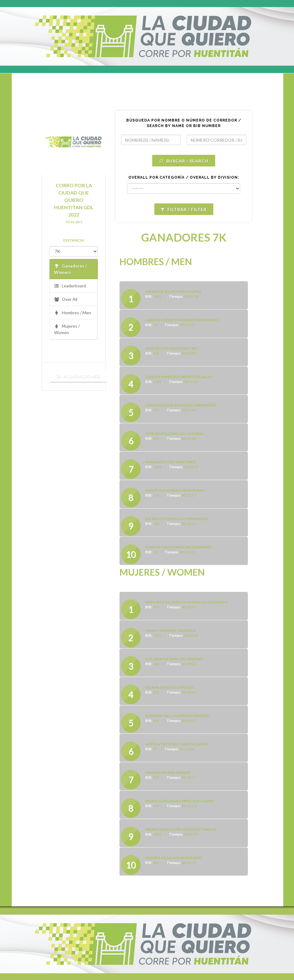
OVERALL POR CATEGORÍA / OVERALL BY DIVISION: (184, 177)
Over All (66, 299)
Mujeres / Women (67, 329)
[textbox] (151, 140)
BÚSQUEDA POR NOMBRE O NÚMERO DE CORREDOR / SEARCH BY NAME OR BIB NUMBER (184, 123)
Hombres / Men (73, 313)
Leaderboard (70, 286)
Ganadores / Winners (70, 269)
